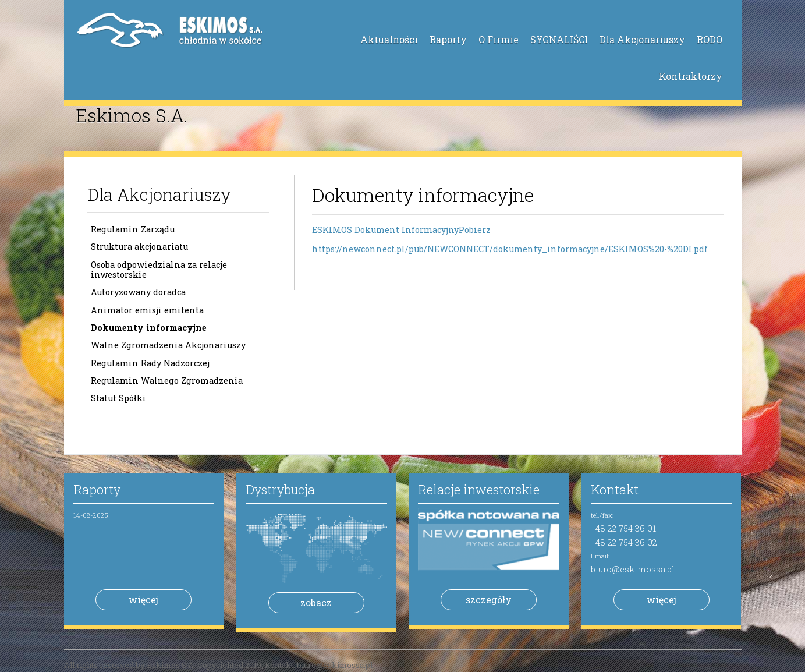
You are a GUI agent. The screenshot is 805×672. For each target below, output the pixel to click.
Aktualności (389, 39)
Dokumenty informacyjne (149, 328)
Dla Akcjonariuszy (642, 39)
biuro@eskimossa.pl (633, 569)
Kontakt (615, 489)
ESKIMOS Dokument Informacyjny (385, 230)
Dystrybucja (280, 489)
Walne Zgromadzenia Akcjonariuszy (168, 345)
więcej (143, 600)
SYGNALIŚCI (559, 39)
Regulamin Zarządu (133, 229)
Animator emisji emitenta (147, 310)
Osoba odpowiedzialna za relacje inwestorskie (159, 270)
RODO (710, 39)
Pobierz (475, 230)
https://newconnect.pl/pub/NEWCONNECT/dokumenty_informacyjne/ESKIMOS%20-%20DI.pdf (510, 249)
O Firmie (499, 39)
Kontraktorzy (691, 76)
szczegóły (489, 600)
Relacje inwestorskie (479, 489)
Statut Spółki (118, 398)
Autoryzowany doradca (138, 292)
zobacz (316, 602)
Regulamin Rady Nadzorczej (150, 363)
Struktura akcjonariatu (139, 247)
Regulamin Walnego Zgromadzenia (167, 381)
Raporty (448, 39)
